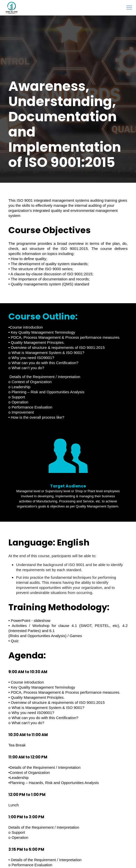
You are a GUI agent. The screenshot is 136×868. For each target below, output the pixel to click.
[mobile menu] (129, 8)
